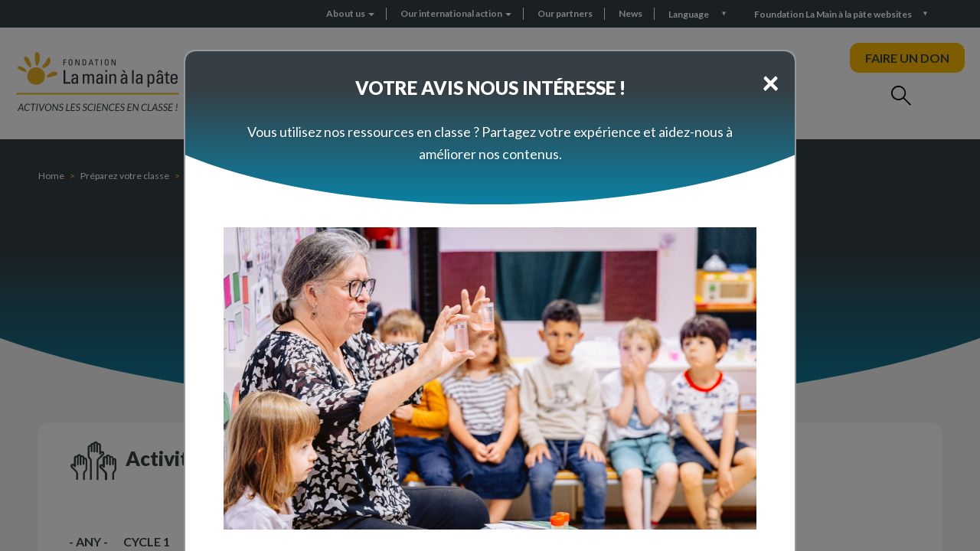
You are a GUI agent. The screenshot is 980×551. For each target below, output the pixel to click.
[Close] (771, 82)
